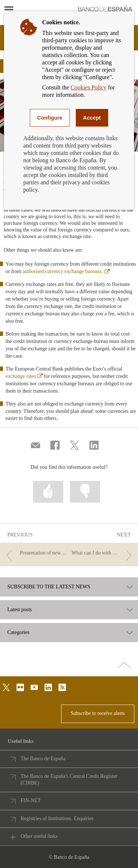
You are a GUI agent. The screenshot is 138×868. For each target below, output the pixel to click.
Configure (50, 118)
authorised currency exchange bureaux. (66, 271)
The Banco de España (43, 759)
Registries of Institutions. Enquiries (57, 819)
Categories (18, 633)
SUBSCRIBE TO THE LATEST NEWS (49, 587)
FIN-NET (31, 800)
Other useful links (39, 836)
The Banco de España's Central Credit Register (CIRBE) (69, 780)
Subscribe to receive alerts (98, 713)
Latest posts (20, 610)
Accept (92, 118)
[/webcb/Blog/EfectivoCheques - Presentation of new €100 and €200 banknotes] (35, 553)
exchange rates (24, 376)
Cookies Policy (89, 87)
